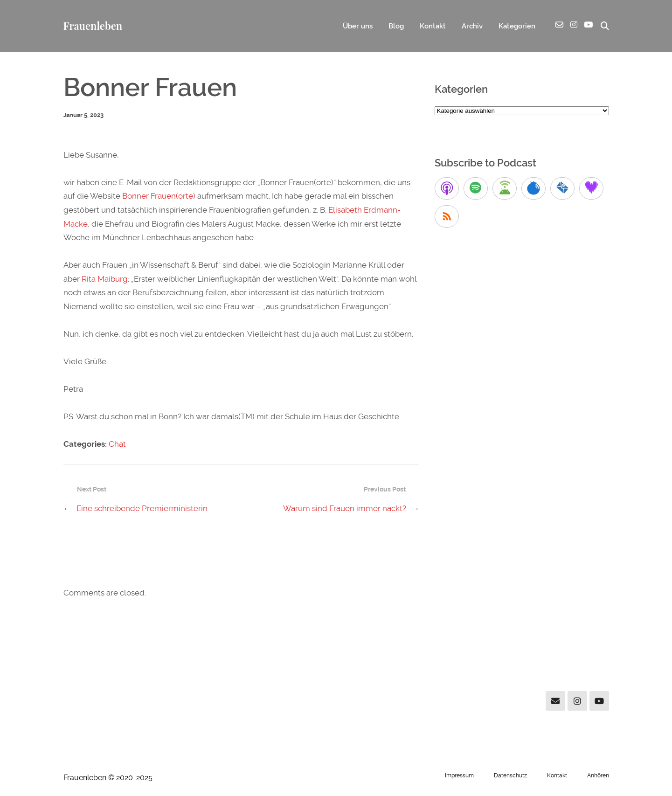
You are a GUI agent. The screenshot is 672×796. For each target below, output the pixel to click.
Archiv (472, 26)
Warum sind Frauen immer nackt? (345, 508)
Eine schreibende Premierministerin (142, 508)
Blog (396, 26)
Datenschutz (510, 775)
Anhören (598, 775)
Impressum (459, 775)
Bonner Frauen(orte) (159, 196)
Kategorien (517, 26)
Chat (117, 444)
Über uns (358, 26)
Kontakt (433, 26)
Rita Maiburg (105, 279)
